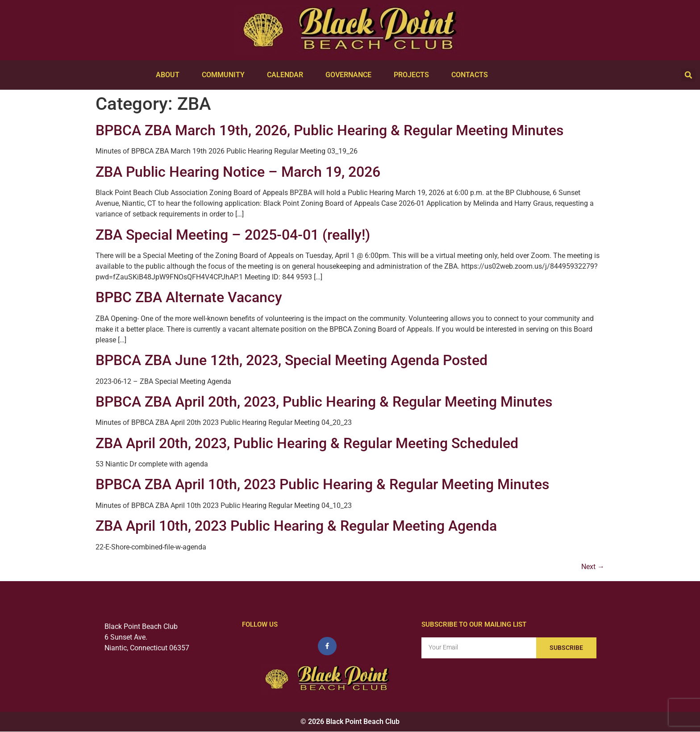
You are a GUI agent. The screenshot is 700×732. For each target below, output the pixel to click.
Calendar (287, 75)
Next (593, 567)
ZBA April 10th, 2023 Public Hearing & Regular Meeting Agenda (296, 526)
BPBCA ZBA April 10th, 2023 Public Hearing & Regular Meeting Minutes (322, 484)
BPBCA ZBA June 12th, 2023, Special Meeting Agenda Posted (292, 360)
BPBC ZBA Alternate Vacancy (189, 297)
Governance (351, 75)
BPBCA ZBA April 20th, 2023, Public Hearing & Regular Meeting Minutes (324, 402)
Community (225, 75)
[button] (688, 75)
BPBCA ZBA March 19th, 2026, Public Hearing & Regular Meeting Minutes (329, 130)
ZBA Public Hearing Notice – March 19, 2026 (238, 172)
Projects (414, 75)
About (170, 75)
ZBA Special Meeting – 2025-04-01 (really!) (233, 235)
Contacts (472, 75)
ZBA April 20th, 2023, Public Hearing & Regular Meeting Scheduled (307, 443)
